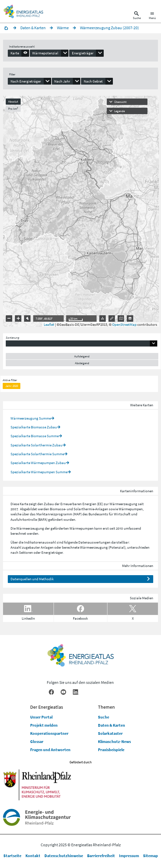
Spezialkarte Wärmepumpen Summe (39, 472)
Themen (106, 707)
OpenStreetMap (124, 324)
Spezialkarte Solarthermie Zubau (36, 445)
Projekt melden (44, 725)
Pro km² (13, 109)
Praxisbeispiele (111, 750)
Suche (104, 717)
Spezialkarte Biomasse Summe (35, 436)
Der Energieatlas (47, 707)
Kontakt (33, 856)
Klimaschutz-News (114, 741)
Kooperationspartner (49, 733)
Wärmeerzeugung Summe (31, 418)
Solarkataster (110, 733)
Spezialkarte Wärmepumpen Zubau (38, 463)
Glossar (37, 741)
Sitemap (150, 856)
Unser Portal (41, 717)
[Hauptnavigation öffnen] (152, 16)
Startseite (12, 856)
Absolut (13, 101)
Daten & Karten (112, 725)
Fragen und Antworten (50, 750)
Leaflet (49, 324)
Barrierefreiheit (101, 856)
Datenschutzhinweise (64, 856)
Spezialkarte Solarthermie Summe (37, 454)
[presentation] (18, 53)
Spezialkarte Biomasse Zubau (34, 427)
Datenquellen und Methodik (32, 579)
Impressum (129, 856)
